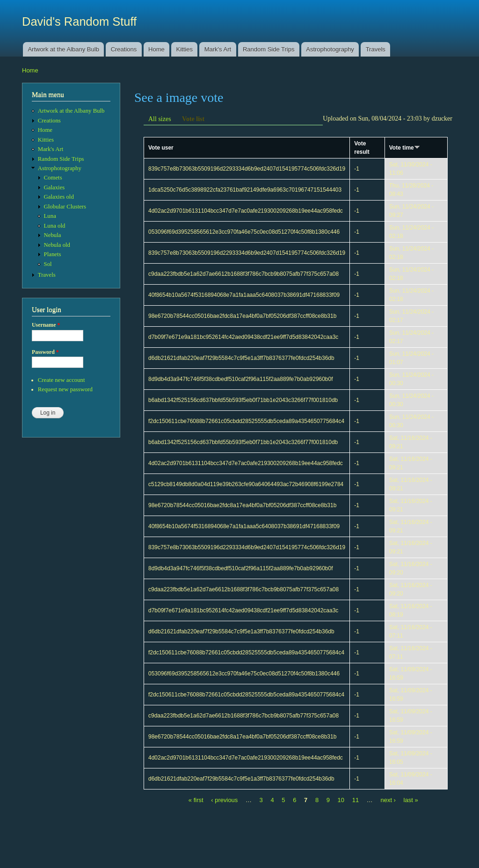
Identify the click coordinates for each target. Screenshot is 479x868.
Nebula (53, 235)
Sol (48, 264)
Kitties (185, 49)
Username (46, 325)
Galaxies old (59, 197)
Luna (50, 216)
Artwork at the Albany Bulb (63, 49)
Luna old (55, 226)
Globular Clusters (65, 207)
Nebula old (57, 245)
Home (156, 49)
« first (196, 800)
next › (388, 800)
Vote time (405, 148)
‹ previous (224, 800)
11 (356, 800)
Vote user (161, 148)
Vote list (193, 119)
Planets (53, 254)
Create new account (62, 380)
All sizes (160, 119)
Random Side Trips (269, 49)
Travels (376, 49)
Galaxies (54, 187)
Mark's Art (218, 49)
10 (341, 800)
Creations (124, 49)
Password (45, 352)
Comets (53, 178)
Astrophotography (330, 49)
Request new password (65, 389)
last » (411, 800)
